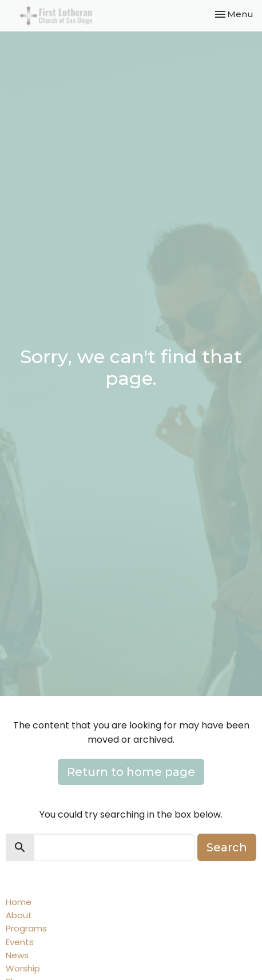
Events (20, 942)
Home (19, 902)
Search (227, 847)
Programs (26, 928)
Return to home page (131, 772)
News (17, 955)
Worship (23, 968)
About (19, 915)
